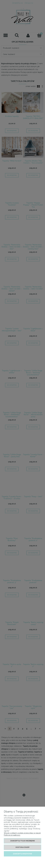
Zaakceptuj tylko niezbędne (23, 841)
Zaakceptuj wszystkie (22, 854)
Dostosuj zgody (23, 847)
